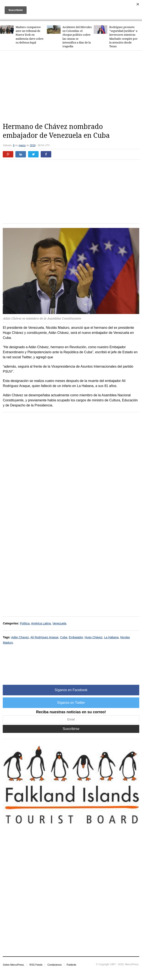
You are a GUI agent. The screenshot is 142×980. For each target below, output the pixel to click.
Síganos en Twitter (71, 703)
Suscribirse (71, 729)
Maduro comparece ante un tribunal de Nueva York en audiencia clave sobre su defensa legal (30, 35)
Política (25, 623)
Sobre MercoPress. (14, 965)
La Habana (111, 637)
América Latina (41, 623)
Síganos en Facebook (71, 690)
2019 (33, 145)
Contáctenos (55, 965)
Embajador (76, 637)
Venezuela (59, 623)
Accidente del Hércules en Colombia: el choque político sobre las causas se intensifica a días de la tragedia (77, 37)
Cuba (64, 637)
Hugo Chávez (94, 637)
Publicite (71, 965)
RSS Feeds (36, 965)
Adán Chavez (20, 637)
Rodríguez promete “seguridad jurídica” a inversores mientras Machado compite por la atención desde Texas (123, 37)
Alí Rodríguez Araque (44, 637)
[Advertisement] (72, 87)
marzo (22, 145)
